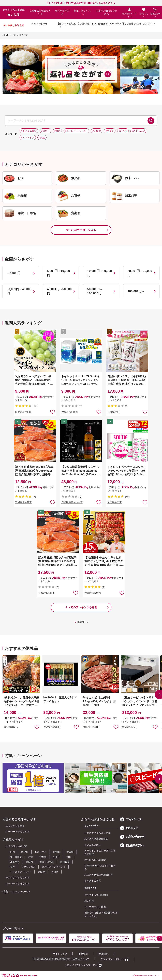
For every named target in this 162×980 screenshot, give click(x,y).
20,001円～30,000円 (140, 273)
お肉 (12, 852)
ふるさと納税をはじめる (107, 13)
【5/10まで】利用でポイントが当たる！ (79, 3)
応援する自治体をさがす (40, 13)
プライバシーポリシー (112, 959)
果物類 (56, 852)
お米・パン (41, 852)
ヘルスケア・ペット (21, 872)
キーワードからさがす (18, 832)
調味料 (30, 862)
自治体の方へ (132, 845)
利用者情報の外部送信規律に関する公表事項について (61, 959)
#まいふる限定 (29, 131)
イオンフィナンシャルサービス (81, 965)
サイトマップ (60, 954)
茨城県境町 (113, 412)
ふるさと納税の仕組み (96, 839)
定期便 (41, 872)
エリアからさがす (15, 826)
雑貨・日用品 (47, 862)
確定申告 (89, 901)
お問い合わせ (132, 837)
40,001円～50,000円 (59, 291)
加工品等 (15, 862)
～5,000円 (14, 273)
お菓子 (56, 857)
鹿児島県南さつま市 (72, 502)
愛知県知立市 (129, 727)
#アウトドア (28, 137)
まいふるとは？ (93, 845)
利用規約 (104, 954)
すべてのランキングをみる (81, 607)
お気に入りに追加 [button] (53, 411)
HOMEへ (82, 622)
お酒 (31, 857)
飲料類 (43, 857)
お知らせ (129, 828)
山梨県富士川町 (23, 412)
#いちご (123, 131)
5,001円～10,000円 (58, 273)
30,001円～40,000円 (19, 291)
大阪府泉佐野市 (93, 593)
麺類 (69, 857)
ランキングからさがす (18, 878)
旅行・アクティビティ (54, 867)
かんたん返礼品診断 (95, 860)
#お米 (57, 131)
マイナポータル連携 (95, 907)
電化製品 (65, 862)
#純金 (42, 137)
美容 (12, 867)
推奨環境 (83, 954)
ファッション (28, 867)
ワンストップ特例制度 (96, 895)
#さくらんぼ (138, 131)
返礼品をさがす (62, 13)
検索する (151, 121)
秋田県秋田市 (115, 502)
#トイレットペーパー (76, 131)
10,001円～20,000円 (100, 273)
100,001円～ (136, 291)
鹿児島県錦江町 (52, 727)
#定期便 (97, 131)
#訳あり (46, 131)
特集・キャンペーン (82, 13)
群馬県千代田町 (91, 727)
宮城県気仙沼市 (23, 502)
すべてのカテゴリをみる (81, 230)
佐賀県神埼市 (11, 727)
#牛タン (110, 131)
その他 (55, 872)
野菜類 (70, 852)
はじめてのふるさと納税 (97, 833)
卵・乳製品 (16, 857)
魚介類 (25, 852)
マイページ (131, 819)
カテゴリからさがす (17, 846)
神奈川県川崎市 (70, 412)
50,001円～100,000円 (95, 291)
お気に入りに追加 (37, 727)
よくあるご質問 (93, 881)
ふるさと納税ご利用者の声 (99, 875)
